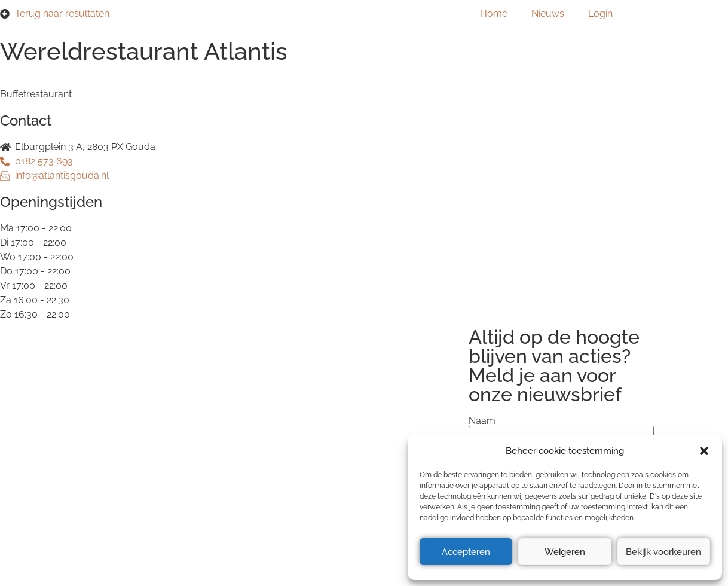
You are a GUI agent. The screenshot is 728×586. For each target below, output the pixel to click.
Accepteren (466, 552)
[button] (704, 451)
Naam (482, 421)
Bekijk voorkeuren (663, 552)
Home (494, 13)
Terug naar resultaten (62, 13)
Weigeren (565, 552)
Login (600, 13)
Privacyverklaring (112, 432)
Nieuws (548, 13)
